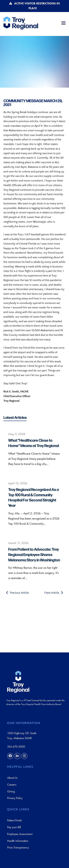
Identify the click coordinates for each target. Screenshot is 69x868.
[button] (63, 23)
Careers (12, 785)
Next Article (54, 592)
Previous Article (18, 592)
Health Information (18, 841)
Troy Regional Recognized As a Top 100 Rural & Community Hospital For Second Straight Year (34, 497)
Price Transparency (18, 847)
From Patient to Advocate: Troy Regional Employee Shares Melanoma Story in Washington (34, 554)
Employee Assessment (20, 834)
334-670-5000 (16, 747)
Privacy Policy (15, 798)
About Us (12, 778)
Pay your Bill (14, 827)
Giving (11, 791)
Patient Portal (14, 820)
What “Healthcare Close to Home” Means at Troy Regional (34, 443)
